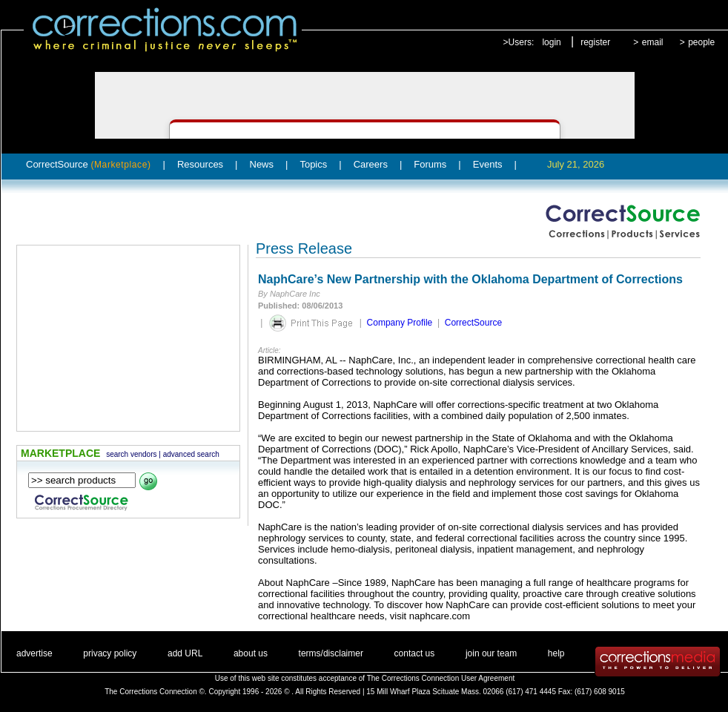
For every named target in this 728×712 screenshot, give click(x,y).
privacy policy (110, 653)
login (551, 42)
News (262, 164)
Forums (430, 164)
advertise (34, 653)
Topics (313, 164)
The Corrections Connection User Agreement (441, 678)
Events (488, 164)
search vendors (131, 454)
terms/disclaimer (331, 653)
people (701, 42)
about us (251, 653)
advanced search (191, 454)
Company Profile (400, 323)
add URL (185, 653)
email (653, 42)
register (595, 42)
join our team (491, 653)
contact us (415, 653)
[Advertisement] (128, 338)
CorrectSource (89, 164)
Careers (371, 164)
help (556, 653)
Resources (200, 164)
